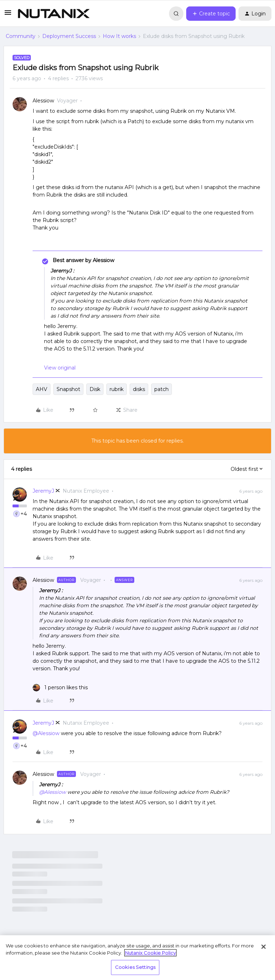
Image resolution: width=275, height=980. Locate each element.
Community (21, 36)
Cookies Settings (135, 967)
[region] (137, 958)
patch (161, 389)
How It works (119, 36)
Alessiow (43, 101)
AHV (42, 389)
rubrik (117, 389)
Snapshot (68, 389)
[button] (8, 15)
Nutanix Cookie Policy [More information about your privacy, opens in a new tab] (150, 953)
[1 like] (60, 688)
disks (139, 389)
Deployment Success (69, 36)
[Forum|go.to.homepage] (54, 14)
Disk (95, 389)
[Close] (264, 947)
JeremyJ (43, 491)
